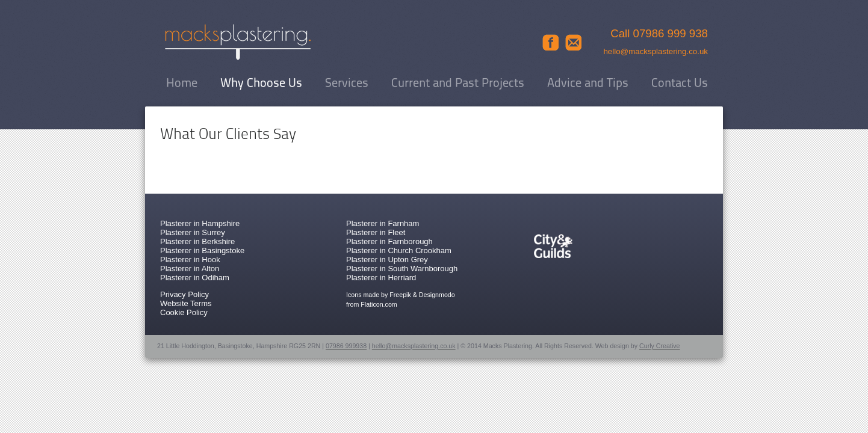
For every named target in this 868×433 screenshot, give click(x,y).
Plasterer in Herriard (381, 278)
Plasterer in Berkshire (197, 241)
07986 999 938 (671, 33)
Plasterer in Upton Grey (387, 259)
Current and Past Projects (458, 84)
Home (182, 84)
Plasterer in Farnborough (389, 241)
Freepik (400, 295)
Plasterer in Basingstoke (202, 250)
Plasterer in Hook (190, 259)
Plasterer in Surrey (193, 232)
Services (347, 84)
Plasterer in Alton (190, 269)
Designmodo (437, 295)
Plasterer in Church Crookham (399, 250)
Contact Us (680, 84)
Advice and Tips (588, 84)
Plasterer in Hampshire (200, 223)
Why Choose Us (261, 84)
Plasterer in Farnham (383, 223)
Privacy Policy (184, 294)
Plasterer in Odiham (195, 278)
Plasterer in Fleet (376, 232)
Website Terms (186, 303)
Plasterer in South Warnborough (402, 269)
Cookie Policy (184, 312)
